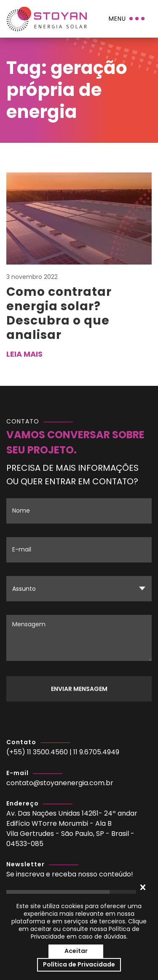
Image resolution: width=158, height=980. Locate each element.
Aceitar (76, 951)
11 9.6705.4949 (96, 752)
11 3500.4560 (47, 752)
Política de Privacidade (79, 964)
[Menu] (127, 19)
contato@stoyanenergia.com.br (60, 783)
